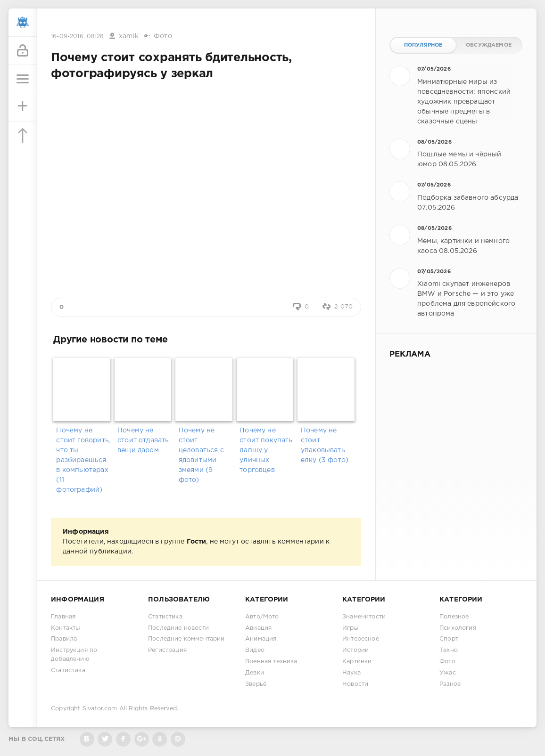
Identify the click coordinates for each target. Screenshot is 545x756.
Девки (255, 673)
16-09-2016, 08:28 (77, 37)
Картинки (357, 662)
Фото (163, 36)
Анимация (261, 639)
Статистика (68, 671)
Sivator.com (100, 709)
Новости (355, 684)
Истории (355, 650)
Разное (450, 684)
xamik (129, 36)
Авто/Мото (262, 617)
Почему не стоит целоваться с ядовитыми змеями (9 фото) (201, 455)
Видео (255, 650)
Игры (351, 628)
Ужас (448, 673)
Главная (63, 617)
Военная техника (271, 662)
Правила (64, 639)
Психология (458, 628)
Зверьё (256, 684)
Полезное (454, 617)
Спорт (449, 639)
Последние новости (178, 628)
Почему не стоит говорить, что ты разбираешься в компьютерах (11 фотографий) (83, 460)
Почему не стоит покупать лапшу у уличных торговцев (266, 450)
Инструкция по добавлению (74, 655)
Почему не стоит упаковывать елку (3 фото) (325, 445)
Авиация (258, 628)
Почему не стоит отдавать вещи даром (143, 440)
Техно (449, 650)
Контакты (66, 628)
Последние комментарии (186, 639)
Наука (351, 673)
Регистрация (167, 650)
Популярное (423, 45)
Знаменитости (364, 617)
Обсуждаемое (489, 45)
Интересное (361, 639)
